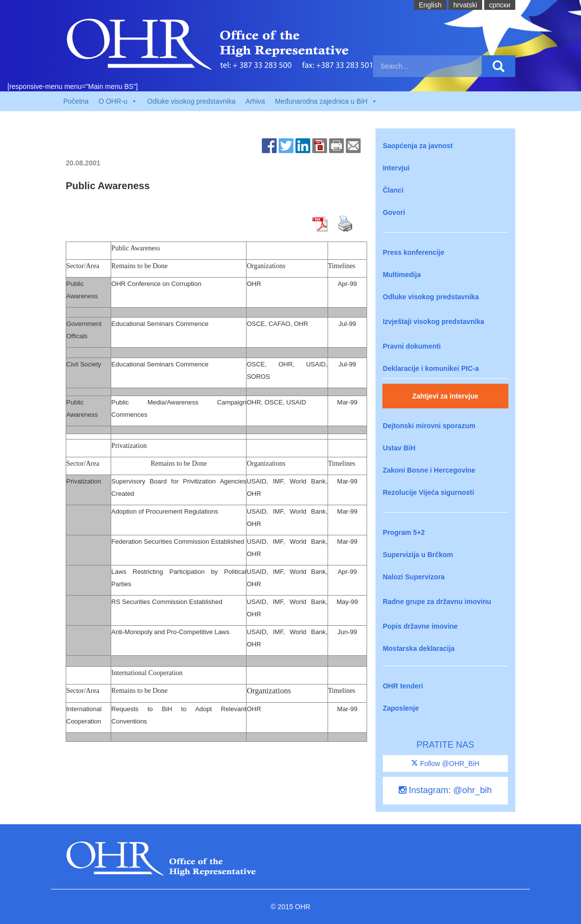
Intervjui (396, 168)
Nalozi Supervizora (414, 577)
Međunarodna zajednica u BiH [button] (326, 101)
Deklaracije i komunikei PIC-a (431, 368)
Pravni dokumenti (412, 346)
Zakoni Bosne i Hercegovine (429, 470)
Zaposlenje (401, 708)
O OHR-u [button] (118, 101)
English (430, 5)
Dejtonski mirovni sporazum (429, 426)
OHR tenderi (403, 686)
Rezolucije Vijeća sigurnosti (429, 492)
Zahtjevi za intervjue (445, 396)
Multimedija (402, 275)
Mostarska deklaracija (419, 648)
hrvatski (465, 5)
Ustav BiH (399, 448)
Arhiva (255, 101)
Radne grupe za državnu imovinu (437, 602)
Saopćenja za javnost (418, 146)
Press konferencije (414, 252)
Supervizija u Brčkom (418, 555)
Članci (393, 190)
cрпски (500, 5)
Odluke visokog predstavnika (191, 101)
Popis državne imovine (420, 626)
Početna (76, 101)
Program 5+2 (404, 532)
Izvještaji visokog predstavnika (434, 321)
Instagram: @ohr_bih (445, 790)
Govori (394, 212)
